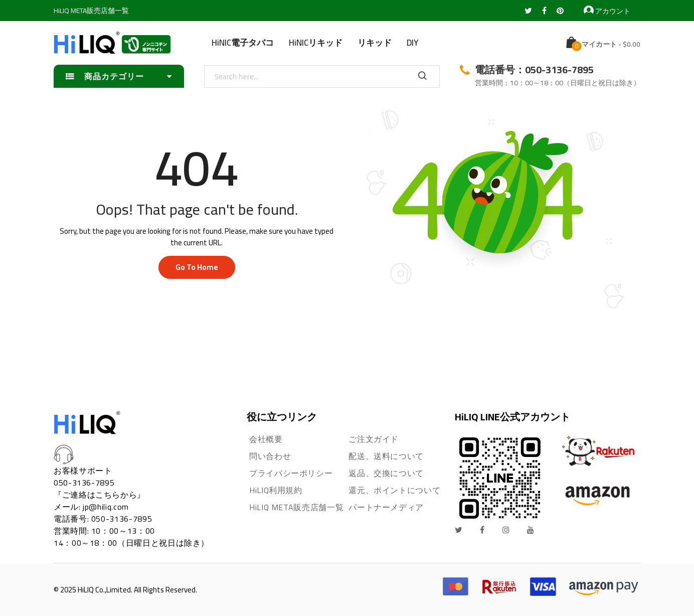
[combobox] (322, 76)
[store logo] (112, 43)
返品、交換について (386, 473)
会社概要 (266, 439)
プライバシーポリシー (291, 473)
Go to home (197, 267)
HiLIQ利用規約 (276, 490)
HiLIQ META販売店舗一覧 (91, 11)
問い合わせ (270, 456)
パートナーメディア (386, 507)
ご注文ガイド (374, 439)
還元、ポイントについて (394, 490)
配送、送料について (386, 456)
